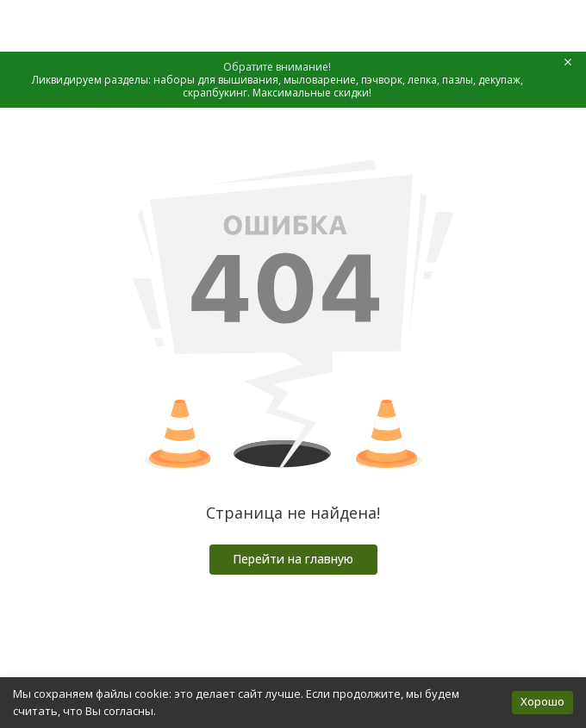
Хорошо (542, 701)
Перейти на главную (293, 559)
